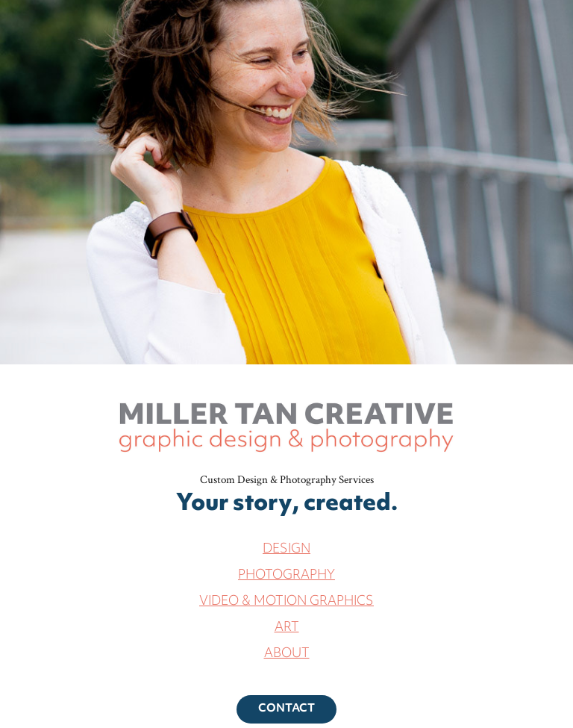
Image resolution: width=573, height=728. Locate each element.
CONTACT (286, 709)
